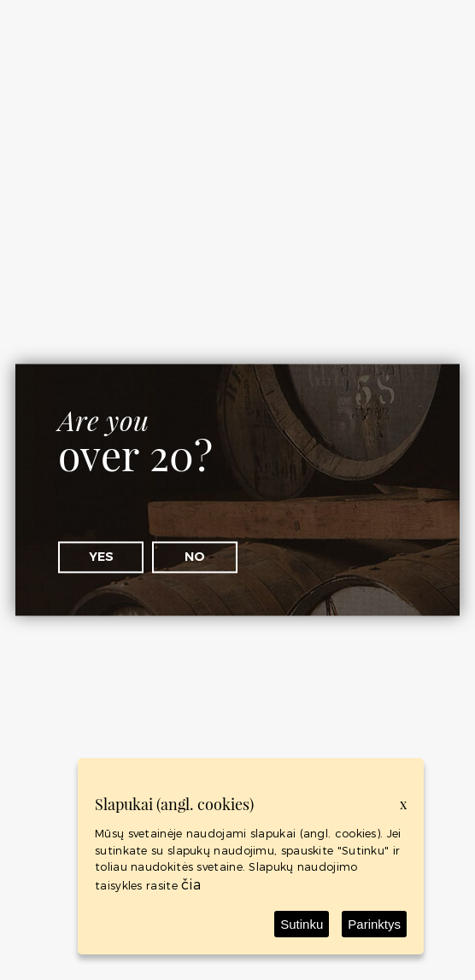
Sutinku (302, 924)
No (195, 557)
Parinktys (374, 924)
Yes (101, 557)
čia (191, 884)
